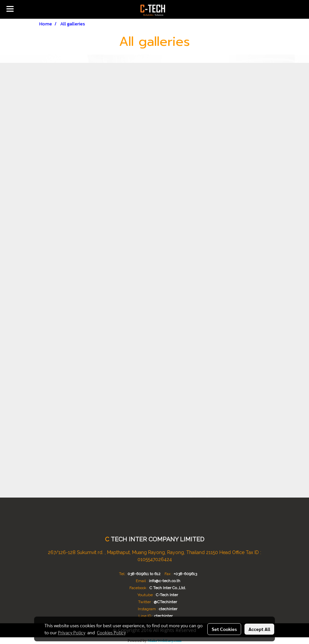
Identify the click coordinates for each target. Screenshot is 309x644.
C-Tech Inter (167, 595)
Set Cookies (224, 629)
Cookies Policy (111, 632)
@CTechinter (165, 602)
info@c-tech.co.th (165, 581)
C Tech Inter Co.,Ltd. (168, 588)
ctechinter (168, 609)
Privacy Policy (72, 632)
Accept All (259, 629)
